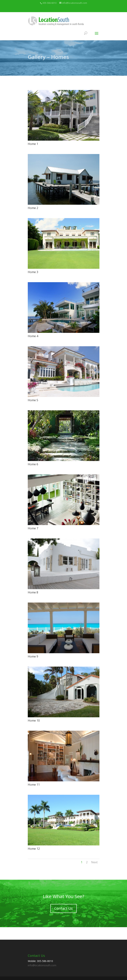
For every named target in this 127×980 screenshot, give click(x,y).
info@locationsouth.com (42, 965)
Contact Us (63, 908)
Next (94, 862)
